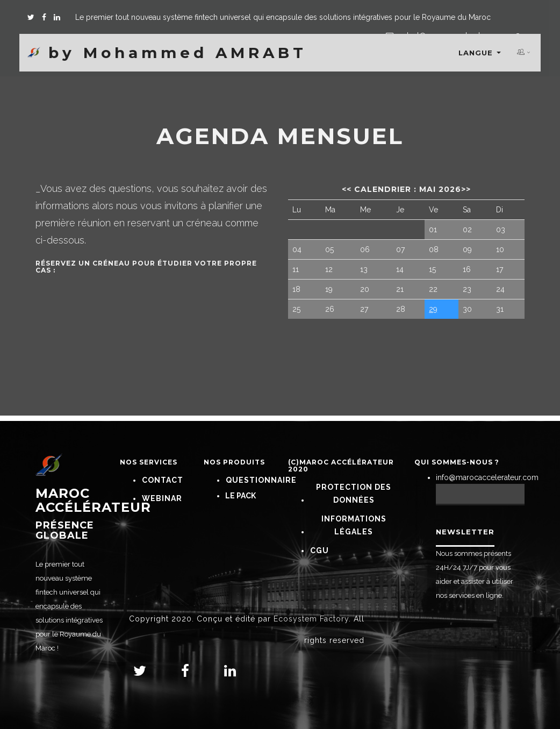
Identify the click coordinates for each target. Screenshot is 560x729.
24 (500, 289)
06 (365, 249)
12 (329, 269)
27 (364, 309)
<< (347, 189)
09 (467, 249)
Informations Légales (354, 526)
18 (296, 289)
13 (364, 269)
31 (500, 309)
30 (467, 309)
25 (296, 309)
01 (433, 230)
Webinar (162, 498)
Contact (163, 480)
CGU (320, 551)
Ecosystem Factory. (312, 619)
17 (500, 269)
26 (330, 309)
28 (401, 309)
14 (400, 269)
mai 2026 (440, 189)
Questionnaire (261, 480)
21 (400, 289)
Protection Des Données (354, 494)
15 (432, 269)
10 (500, 249)
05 (329, 249)
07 (400, 249)
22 (433, 289)
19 (329, 289)
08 (434, 249)
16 (467, 269)
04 (297, 249)
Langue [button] (480, 53)
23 (467, 289)
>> (466, 189)
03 (501, 230)
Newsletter (465, 532)
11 (296, 269)
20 (365, 289)
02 (467, 230)
